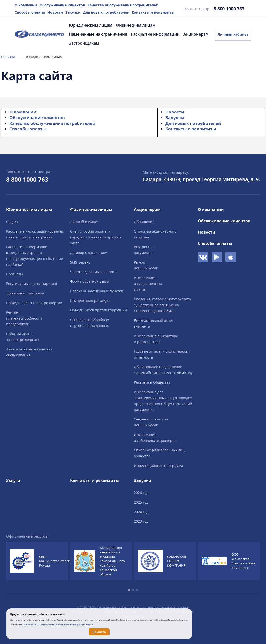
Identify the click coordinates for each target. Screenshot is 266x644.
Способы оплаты (30, 12)
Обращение (144, 222)
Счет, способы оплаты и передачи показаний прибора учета (96, 237)
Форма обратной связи (90, 281)
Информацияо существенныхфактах (148, 284)
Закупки (73, 12)
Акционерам (196, 34)
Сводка (12, 222)
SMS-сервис (80, 262)
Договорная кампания (25, 293)
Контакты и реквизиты (153, 12)
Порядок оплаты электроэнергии (34, 303)
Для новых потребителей (106, 12)
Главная (12, 57)
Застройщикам (84, 43)
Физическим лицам (136, 25)
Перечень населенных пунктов (97, 291)
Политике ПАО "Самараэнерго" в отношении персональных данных (58, 624)
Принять (99, 632)
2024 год (141, 512)
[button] (129, 590)
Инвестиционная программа (159, 466)
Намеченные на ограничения (98, 34)
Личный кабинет (233, 34)
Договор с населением (89, 253)
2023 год (141, 521)
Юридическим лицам (91, 25)
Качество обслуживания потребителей (123, 5)
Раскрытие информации (155, 34)
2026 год (141, 493)
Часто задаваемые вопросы (94, 272)
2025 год (141, 502)
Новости (55, 12)
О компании (26, 5)
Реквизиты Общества (152, 382)
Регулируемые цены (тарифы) (31, 284)
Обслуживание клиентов (62, 5)
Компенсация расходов (90, 301)
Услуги (13, 480)
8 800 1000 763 (229, 9)
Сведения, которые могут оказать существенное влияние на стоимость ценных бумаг (162, 305)
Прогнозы (15, 274)
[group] (37, 561)
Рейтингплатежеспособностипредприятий (24, 318)
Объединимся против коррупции (98, 310)
